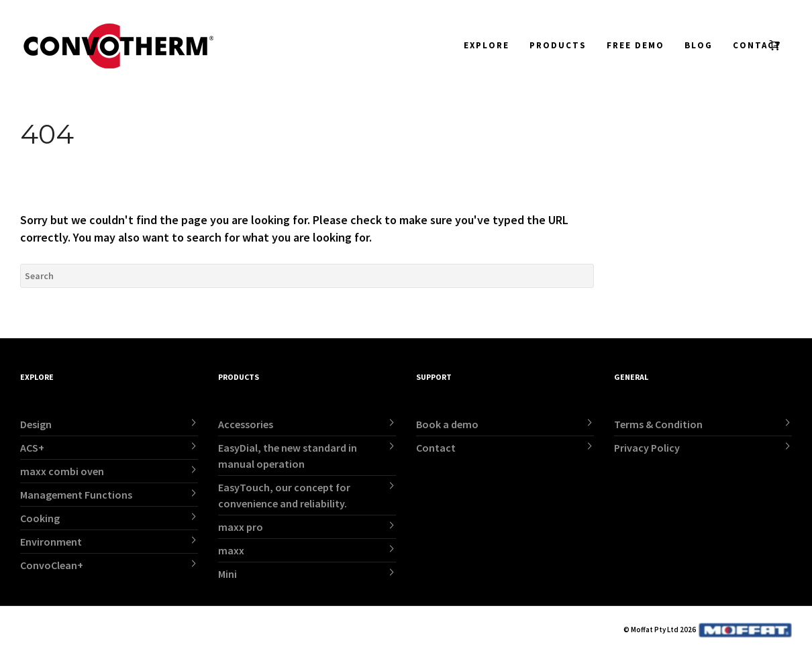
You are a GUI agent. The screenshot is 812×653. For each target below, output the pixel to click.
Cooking (40, 518)
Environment (51, 542)
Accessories (246, 424)
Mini (227, 574)
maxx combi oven (62, 471)
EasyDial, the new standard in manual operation (288, 456)
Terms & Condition (658, 424)
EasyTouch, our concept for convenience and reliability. (284, 495)
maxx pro (241, 527)
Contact (436, 448)
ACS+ (32, 448)
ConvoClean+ (52, 565)
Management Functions (76, 495)
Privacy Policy (647, 448)
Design (36, 424)
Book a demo (447, 424)
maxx (231, 550)
